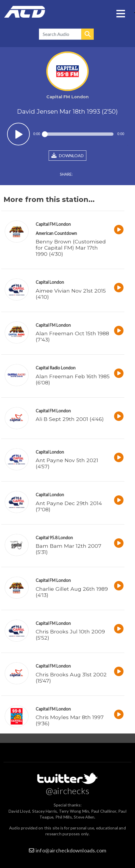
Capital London (50, 282)
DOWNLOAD (67, 155)
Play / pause (18, 134)
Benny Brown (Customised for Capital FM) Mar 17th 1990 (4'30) (71, 248)
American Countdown (56, 233)
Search (88, 34)
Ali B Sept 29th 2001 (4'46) (70, 419)
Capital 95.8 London (54, 538)
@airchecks (67, 791)
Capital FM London (53, 224)
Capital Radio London (56, 368)
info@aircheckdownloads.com (71, 850)
